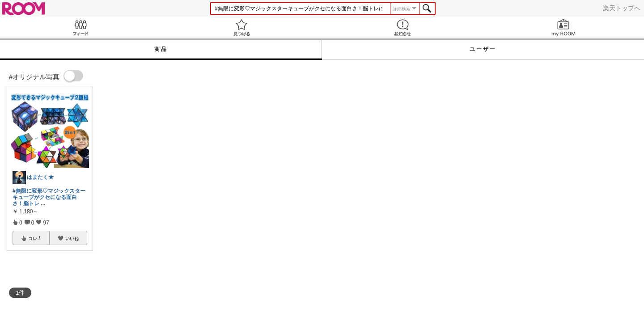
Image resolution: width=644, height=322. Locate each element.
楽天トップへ (622, 8)
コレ (35, 238)
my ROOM (563, 28)
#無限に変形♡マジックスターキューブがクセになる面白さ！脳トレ (49, 197)
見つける (241, 28)
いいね (72, 238)
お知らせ (402, 28)
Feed (80, 28)
